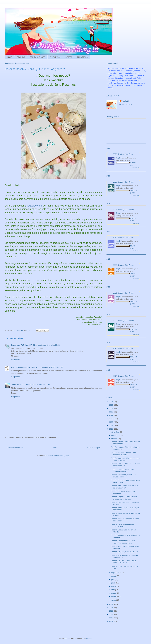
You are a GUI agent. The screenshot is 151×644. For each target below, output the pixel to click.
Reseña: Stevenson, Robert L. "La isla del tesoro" (124, 476)
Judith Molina (17, 385)
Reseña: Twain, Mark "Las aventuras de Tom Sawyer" (125, 487)
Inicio (55, 448)
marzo (114, 593)
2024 (111, 409)
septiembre (116, 573)
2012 (111, 621)
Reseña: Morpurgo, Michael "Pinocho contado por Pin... (125, 459)
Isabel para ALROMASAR (22, 345)
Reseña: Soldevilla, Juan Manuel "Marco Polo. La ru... (124, 562)
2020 (111, 422)
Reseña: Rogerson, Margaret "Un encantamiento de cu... (124, 498)
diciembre (115, 432)
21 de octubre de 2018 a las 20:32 (46, 345)
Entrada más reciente (15, 448)
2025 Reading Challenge (123, 182)
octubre (115, 439)
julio (113, 579)
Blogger (89, 639)
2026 (111, 402)
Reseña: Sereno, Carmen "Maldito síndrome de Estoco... (124, 454)
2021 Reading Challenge (123, 293)
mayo (114, 586)
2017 (111, 604)
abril (113, 590)
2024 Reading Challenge (123, 210)
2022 (111, 415)
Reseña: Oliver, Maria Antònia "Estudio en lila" (122, 525)
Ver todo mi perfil (125, 104)
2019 (111, 425)
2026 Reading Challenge (123, 154)
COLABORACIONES (37, 57)
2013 (111, 618)
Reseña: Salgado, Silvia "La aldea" (124, 552)
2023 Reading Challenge (123, 237)
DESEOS (69, 57)
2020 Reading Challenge (123, 321)
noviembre (116, 435)
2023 (111, 412)
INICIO (10, 57)
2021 (111, 419)
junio (113, 583)
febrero (114, 596)
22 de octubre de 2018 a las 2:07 (50, 367)
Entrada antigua (94, 448)
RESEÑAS (21, 57)
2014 (111, 614)
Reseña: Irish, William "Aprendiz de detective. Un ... (125, 556)
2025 (111, 405)
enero (114, 600)
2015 (111, 611)
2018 (111, 429)
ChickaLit (125, 101)
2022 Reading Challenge (123, 265)
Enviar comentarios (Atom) (59, 456)
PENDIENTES (82, 57)
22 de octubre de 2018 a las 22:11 (37, 385)
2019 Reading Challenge (123, 348)
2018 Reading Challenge (123, 376)
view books (136, 168)
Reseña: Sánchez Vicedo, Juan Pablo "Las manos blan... (123, 542)
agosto (114, 576)
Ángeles (118, 158)
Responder (16, 359)
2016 (111, 608)
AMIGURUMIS (55, 57)
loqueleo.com (35, 206)
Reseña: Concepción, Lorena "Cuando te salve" (122, 470)
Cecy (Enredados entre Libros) (24, 367)
